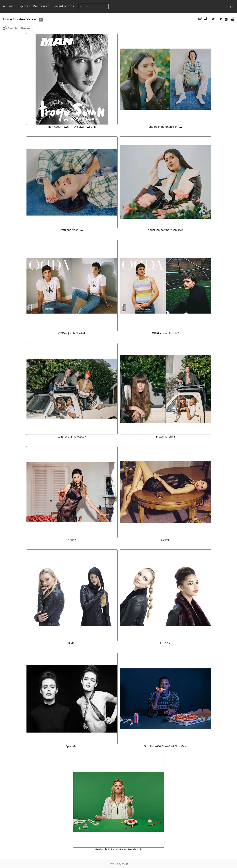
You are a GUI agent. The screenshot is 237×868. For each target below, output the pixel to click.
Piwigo (125, 864)
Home (7, 19)
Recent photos (64, 6)
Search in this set (19, 28)
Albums (8, 6)
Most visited (41, 6)
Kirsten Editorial (26, 19)
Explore (23, 6)
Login (230, 6)
